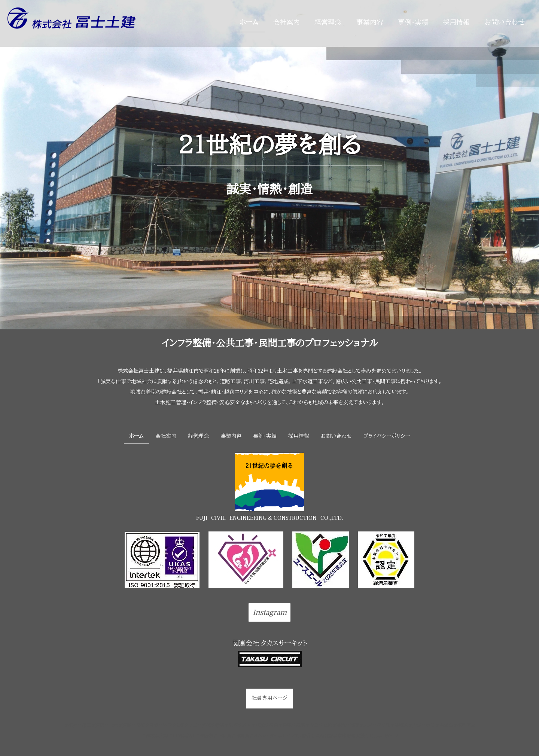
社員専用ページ (269, 698)
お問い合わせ (505, 23)
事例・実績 (413, 23)
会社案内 (286, 23)
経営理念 (328, 23)
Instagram (270, 612)
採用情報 (456, 23)
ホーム (249, 23)
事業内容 (370, 23)
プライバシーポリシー (387, 436)
